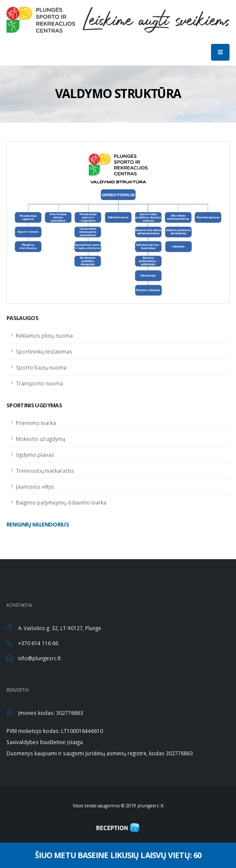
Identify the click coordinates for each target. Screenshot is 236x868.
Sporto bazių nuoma (41, 367)
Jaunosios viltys (35, 486)
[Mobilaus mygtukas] (220, 52)
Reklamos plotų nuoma (44, 336)
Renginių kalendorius (38, 524)
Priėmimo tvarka (36, 423)
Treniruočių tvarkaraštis (45, 471)
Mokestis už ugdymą (41, 439)
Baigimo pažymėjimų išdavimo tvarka (61, 502)
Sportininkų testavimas (44, 351)
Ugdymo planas (35, 455)
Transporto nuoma (39, 383)
